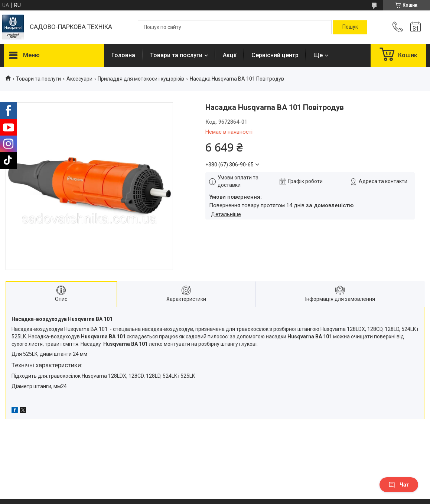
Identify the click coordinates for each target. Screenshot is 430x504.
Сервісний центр (275, 55)
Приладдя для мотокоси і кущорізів (141, 79)
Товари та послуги (176, 55)
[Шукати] (350, 27)
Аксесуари (79, 79)
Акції (230, 55)
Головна (123, 55)
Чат (399, 485)
